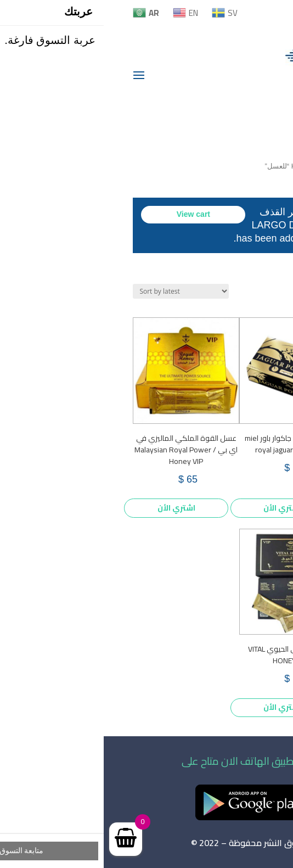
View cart (90, 214)
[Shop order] (77, 291)
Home (197, 166)
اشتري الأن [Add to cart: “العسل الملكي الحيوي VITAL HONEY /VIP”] (179, 707)
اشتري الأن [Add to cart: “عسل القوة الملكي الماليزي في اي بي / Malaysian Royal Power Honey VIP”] (73, 508)
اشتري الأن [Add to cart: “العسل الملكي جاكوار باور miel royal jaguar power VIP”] (179, 508)
